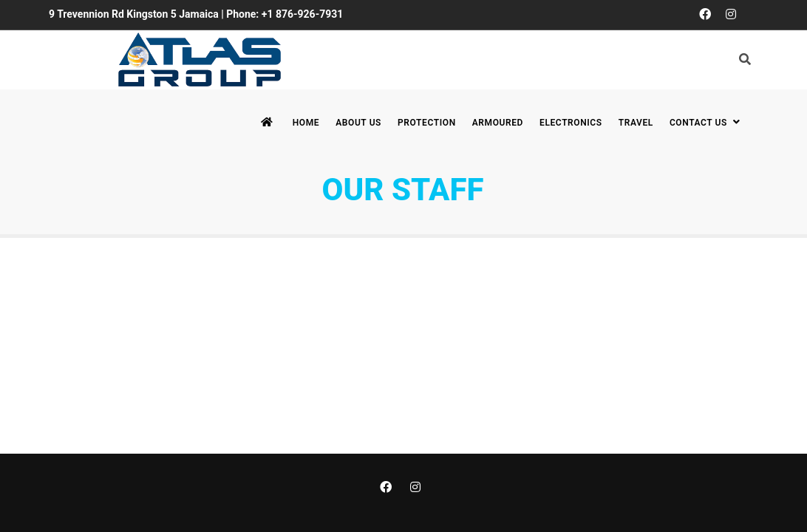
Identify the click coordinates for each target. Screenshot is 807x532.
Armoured (498, 123)
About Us (358, 123)
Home (306, 123)
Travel (636, 123)
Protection (427, 123)
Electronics (571, 123)
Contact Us (706, 122)
